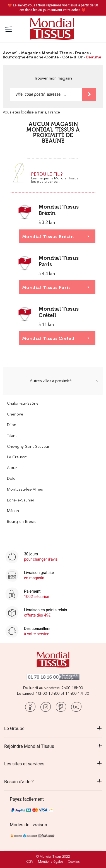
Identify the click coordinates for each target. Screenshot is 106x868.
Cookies (74, 862)
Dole (11, 479)
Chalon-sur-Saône (23, 404)
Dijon (12, 425)
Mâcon (13, 511)
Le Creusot (17, 457)
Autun (12, 468)
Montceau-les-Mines (25, 490)
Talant (12, 436)
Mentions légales (51, 862)
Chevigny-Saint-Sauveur (28, 447)
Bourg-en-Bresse (22, 522)
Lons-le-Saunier (21, 500)
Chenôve (15, 415)
